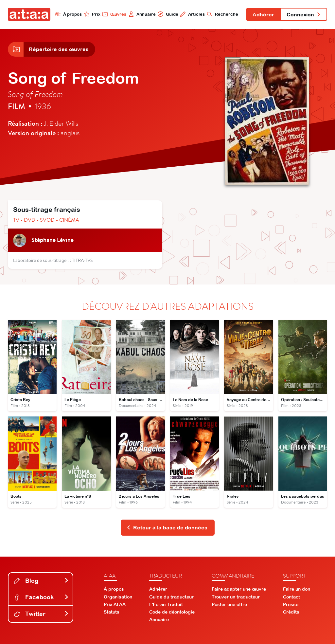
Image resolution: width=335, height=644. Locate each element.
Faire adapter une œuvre (239, 589)
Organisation (118, 597)
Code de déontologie (172, 612)
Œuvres (114, 14)
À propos (69, 14)
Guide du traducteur (171, 597)
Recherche (223, 14)
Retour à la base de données (167, 527)
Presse (291, 604)
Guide (168, 14)
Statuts (112, 612)
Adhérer (263, 14)
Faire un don (297, 589)
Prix (92, 14)
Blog (41, 581)
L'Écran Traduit (166, 604)
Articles (193, 14)
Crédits (291, 612)
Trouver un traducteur (236, 597)
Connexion (304, 14)
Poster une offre (229, 604)
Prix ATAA (115, 604)
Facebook (41, 597)
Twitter (41, 614)
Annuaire (142, 14)
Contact (291, 597)
